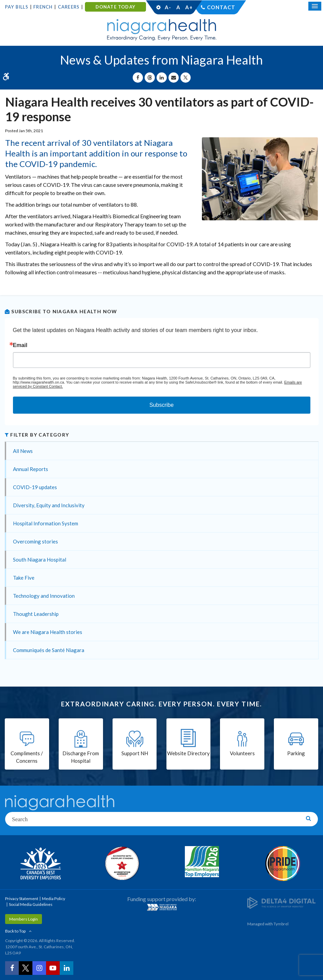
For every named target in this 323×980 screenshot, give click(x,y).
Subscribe (161, 405)
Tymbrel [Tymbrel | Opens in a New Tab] (281, 924)
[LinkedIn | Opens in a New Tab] (67, 968)
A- (168, 7)
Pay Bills (17, 7)
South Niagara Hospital (40, 560)
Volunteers (242, 753)
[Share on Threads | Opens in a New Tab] (150, 78)
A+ (189, 7)
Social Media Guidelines (31, 904)
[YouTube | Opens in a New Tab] (53, 968)
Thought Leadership (36, 614)
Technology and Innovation (44, 596)
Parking (296, 753)
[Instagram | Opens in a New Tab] (39, 968)
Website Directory (188, 753)
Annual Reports (31, 469)
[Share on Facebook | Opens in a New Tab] (138, 78)
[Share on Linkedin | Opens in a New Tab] (162, 78)
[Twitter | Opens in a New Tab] (26, 968)
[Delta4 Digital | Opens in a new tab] (281, 902)
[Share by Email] (174, 78)
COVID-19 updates (35, 487)
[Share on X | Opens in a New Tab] (186, 78)
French (43, 7)
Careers (69, 7)
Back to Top (15, 931)
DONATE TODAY (115, 7)
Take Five (24, 578)
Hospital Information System (46, 523)
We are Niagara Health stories (48, 632)
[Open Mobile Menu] (315, 6)
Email (20, 345)
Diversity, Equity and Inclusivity (49, 505)
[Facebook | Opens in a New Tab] (12, 968)
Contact (221, 7)
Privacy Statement (22, 899)
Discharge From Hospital (81, 757)
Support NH (135, 753)
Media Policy (54, 899)
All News (23, 451)
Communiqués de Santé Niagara (49, 650)
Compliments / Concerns (27, 757)
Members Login (24, 919)
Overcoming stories (35, 541)
